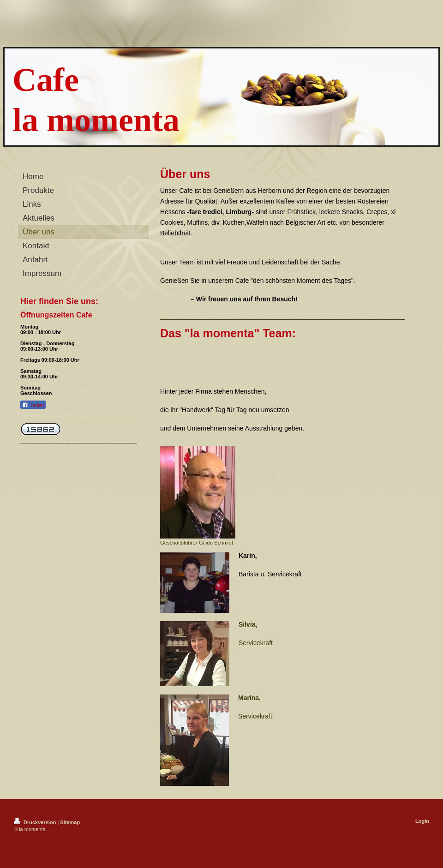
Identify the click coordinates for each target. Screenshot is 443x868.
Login (422, 821)
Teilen (33, 405)
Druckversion (36, 822)
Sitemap (70, 822)
